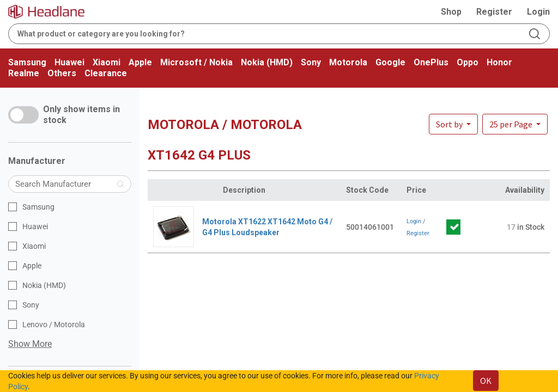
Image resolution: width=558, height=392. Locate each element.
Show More (30, 344)
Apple (140, 62)
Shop (451, 12)
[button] (515, 124)
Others (62, 73)
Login (538, 12)
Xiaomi (107, 62)
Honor (499, 62)
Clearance (106, 73)
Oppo (468, 62)
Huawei (69, 62)
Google (390, 62)
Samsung (27, 62)
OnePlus (431, 62)
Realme (24, 73)
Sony (311, 62)
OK (486, 381)
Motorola (348, 62)
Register (494, 12)
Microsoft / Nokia (196, 62)
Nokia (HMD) (267, 62)
